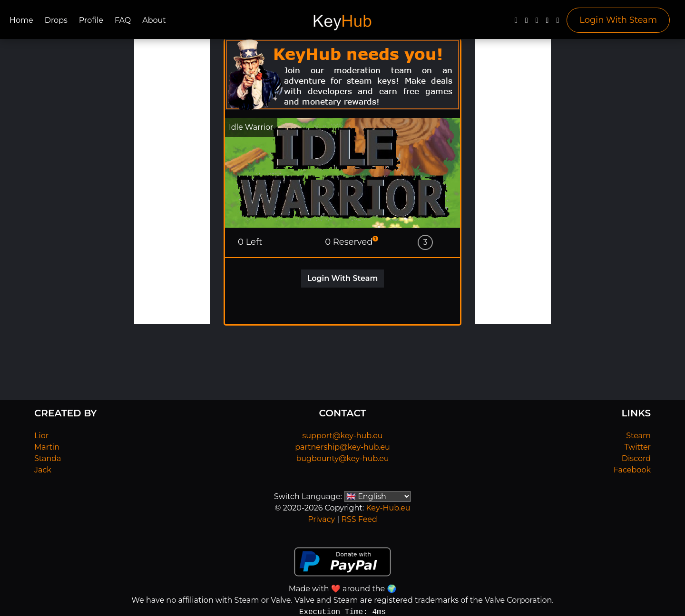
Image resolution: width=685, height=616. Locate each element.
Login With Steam (618, 20)
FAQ (123, 20)
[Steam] (558, 23)
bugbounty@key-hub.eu (342, 458)
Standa (48, 458)
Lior (41, 436)
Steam (638, 436)
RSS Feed (359, 519)
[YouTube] (537, 23)
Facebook (632, 470)
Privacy (321, 519)
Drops (56, 20)
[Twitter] (527, 23)
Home (21, 20)
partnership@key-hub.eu (342, 447)
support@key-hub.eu (342, 436)
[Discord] (548, 23)
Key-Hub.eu (388, 508)
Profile (91, 20)
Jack (43, 470)
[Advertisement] (172, 182)
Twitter (638, 447)
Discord (636, 458)
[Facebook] (516, 23)
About (154, 20)
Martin (47, 447)
